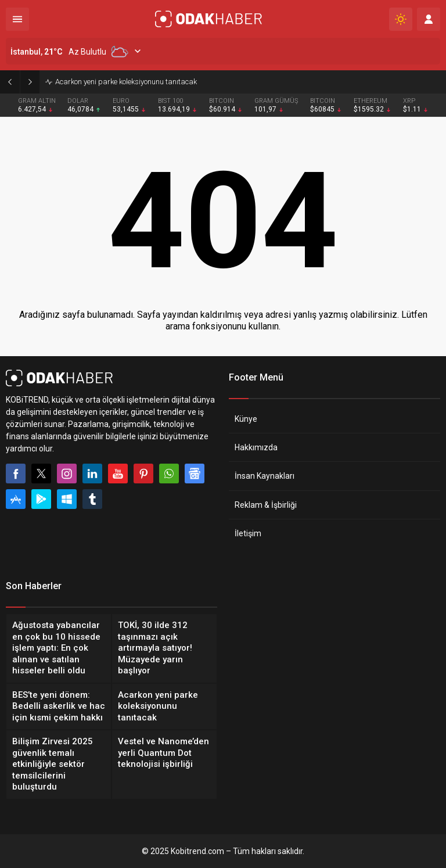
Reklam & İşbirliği (266, 505)
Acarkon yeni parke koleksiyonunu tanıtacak (126, 82)
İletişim (248, 533)
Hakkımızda (256, 447)
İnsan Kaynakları (265, 476)
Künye (246, 419)
